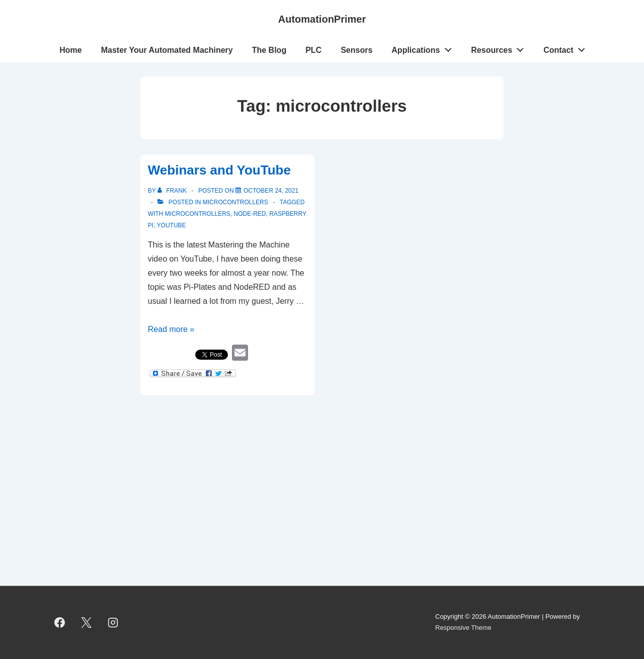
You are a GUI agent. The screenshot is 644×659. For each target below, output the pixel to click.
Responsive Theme (463, 628)
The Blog (269, 50)
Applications (424, 48)
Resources (500, 48)
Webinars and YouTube (219, 170)
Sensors (356, 50)
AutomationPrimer (322, 19)
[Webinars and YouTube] (271, 191)
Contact (567, 48)
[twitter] (87, 622)
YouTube (172, 225)
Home (70, 50)
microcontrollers (198, 214)
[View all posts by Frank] (173, 191)
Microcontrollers (235, 202)
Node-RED (250, 214)
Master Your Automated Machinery (167, 50)
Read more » (171, 329)
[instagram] (113, 622)
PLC (313, 50)
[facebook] (60, 622)
